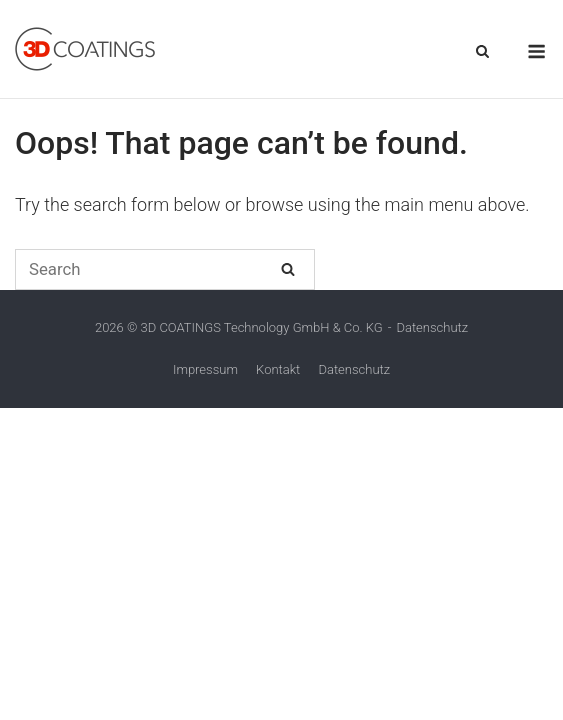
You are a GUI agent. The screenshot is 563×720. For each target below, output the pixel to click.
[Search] (288, 268)
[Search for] (165, 269)
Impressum (205, 369)
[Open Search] (482, 52)
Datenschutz (432, 327)
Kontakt (278, 369)
